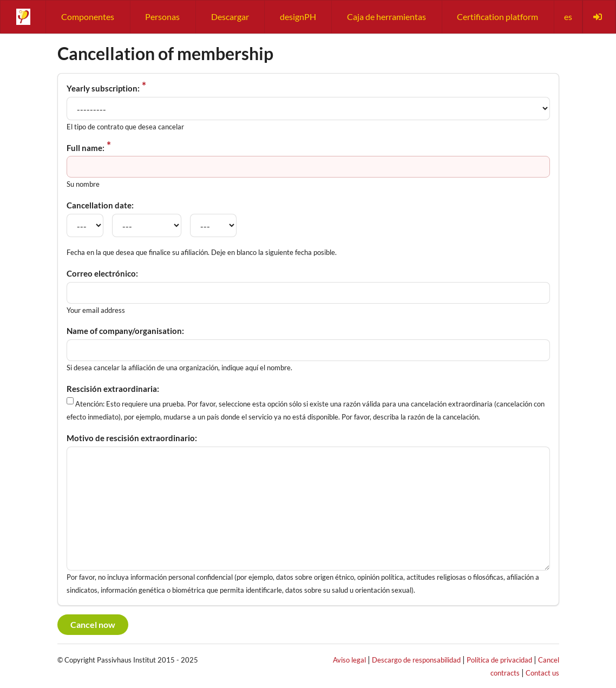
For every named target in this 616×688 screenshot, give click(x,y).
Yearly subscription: (103, 88)
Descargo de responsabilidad (416, 660)
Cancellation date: (100, 205)
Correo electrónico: (102, 273)
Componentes (88, 17)
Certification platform (497, 17)
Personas (162, 17)
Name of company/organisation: (125, 331)
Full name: (86, 148)
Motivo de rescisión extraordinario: (132, 438)
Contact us (542, 673)
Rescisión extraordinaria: (113, 389)
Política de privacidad (499, 660)
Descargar (230, 17)
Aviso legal (349, 660)
